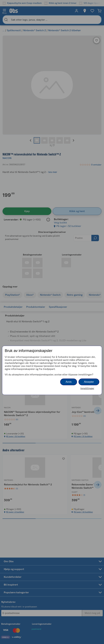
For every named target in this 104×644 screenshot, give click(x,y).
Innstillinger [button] (87, 388)
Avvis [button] (69, 382)
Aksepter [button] (89, 382)
